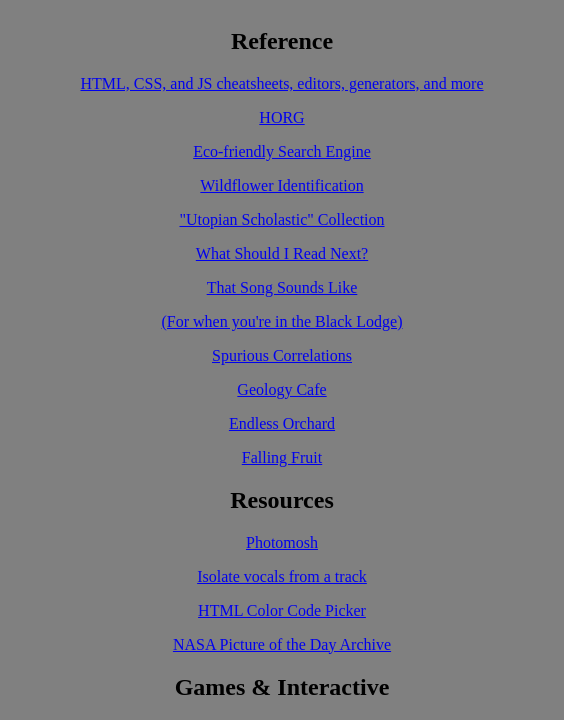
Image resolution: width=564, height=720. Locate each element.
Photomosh (282, 542)
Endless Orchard (282, 423)
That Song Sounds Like (282, 287)
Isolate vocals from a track (282, 576)
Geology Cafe (281, 389)
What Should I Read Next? (282, 253)
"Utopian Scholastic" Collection (281, 219)
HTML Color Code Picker (282, 610)
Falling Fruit (282, 457)
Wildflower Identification (281, 185)
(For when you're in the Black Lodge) (281, 321)
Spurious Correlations (282, 355)
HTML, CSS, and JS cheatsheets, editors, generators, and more (281, 83)
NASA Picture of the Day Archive (282, 644)
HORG (281, 117)
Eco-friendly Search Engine (282, 151)
